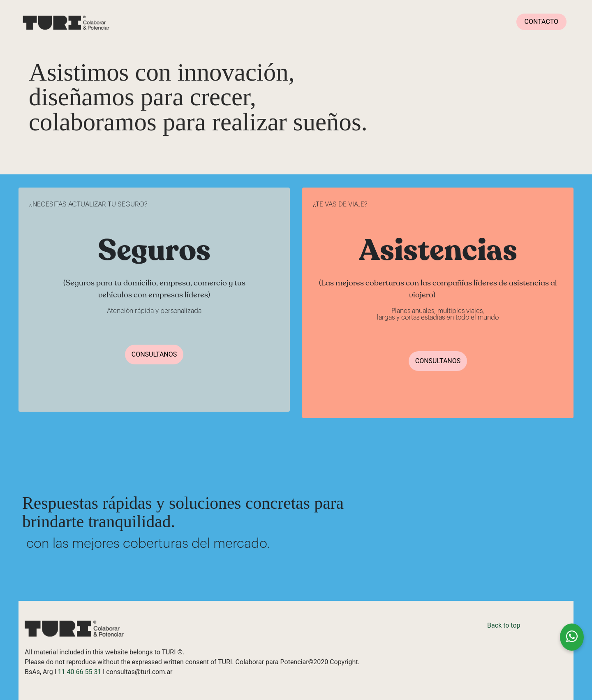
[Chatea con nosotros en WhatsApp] (572, 637)
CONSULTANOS (154, 354)
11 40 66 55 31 (80, 672)
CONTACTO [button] (541, 22)
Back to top (504, 625)
